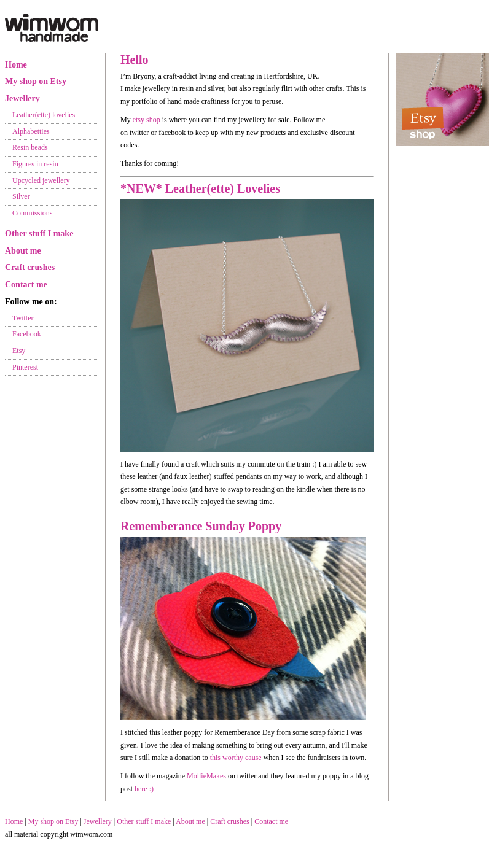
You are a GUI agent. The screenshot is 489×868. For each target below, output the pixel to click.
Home (16, 65)
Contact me (26, 285)
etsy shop (147, 120)
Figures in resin (35, 164)
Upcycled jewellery (41, 180)
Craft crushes (30, 267)
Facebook (27, 334)
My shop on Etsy (36, 81)
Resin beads (30, 147)
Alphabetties (31, 131)
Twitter (23, 318)
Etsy (19, 351)
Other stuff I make (39, 234)
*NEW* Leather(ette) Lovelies (200, 188)
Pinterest (25, 367)
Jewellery (22, 99)
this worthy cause (236, 758)
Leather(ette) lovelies (44, 115)
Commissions (32, 213)
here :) (144, 789)
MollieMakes (206, 776)
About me (23, 251)
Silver (21, 196)
